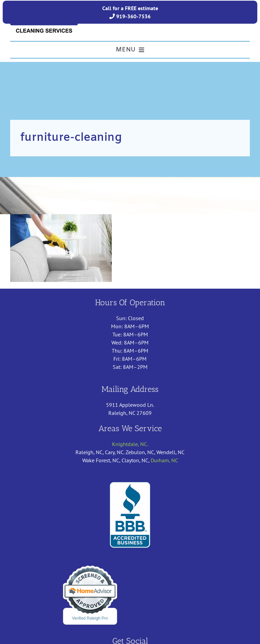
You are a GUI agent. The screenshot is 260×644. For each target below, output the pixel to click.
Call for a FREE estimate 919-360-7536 (130, 12)
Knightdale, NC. (130, 444)
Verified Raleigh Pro (90, 618)
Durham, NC (164, 460)
